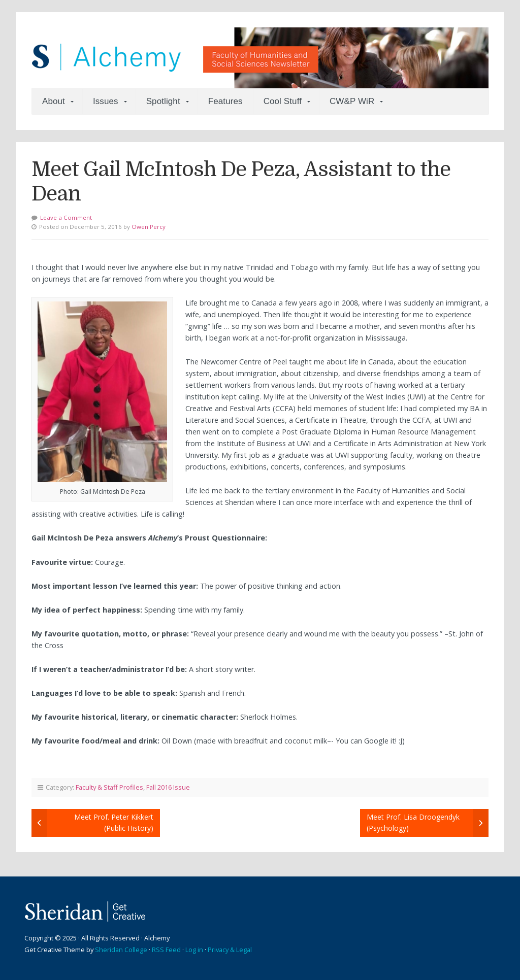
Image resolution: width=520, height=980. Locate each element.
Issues (106, 101)
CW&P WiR (352, 101)
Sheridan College (121, 950)
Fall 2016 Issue (168, 787)
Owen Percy (149, 227)
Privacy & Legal (230, 950)
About (54, 101)
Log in (194, 950)
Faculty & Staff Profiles (109, 787)
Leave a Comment (66, 217)
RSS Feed (166, 950)
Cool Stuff (283, 101)
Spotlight (163, 101)
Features (225, 101)
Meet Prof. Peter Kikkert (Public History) (114, 822)
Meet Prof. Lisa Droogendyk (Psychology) (413, 822)
